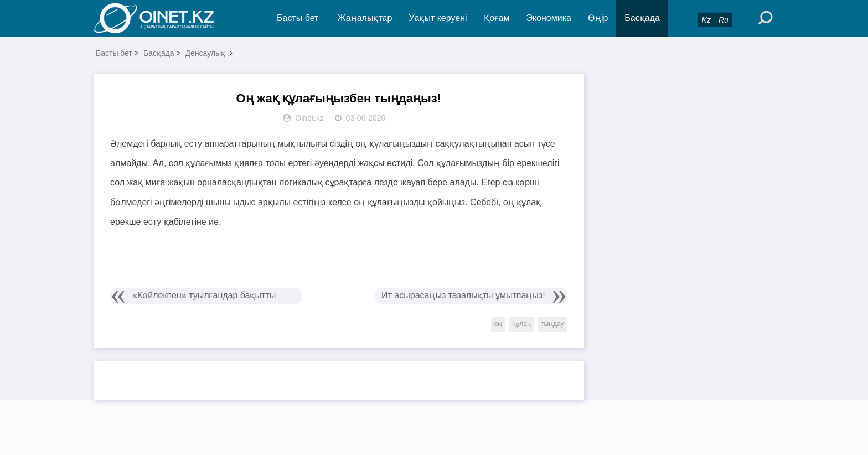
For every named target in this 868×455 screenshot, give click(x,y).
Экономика (549, 18)
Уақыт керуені (438, 18)
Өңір (598, 18)
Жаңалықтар (365, 18)
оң (498, 324)
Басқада (642, 18)
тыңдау (552, 324)
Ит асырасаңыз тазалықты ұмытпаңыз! (463, 295)
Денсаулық (206, 53)
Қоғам (497, 18)
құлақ (521, 324)
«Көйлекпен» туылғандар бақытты (204, 295)
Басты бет (298, 18)
